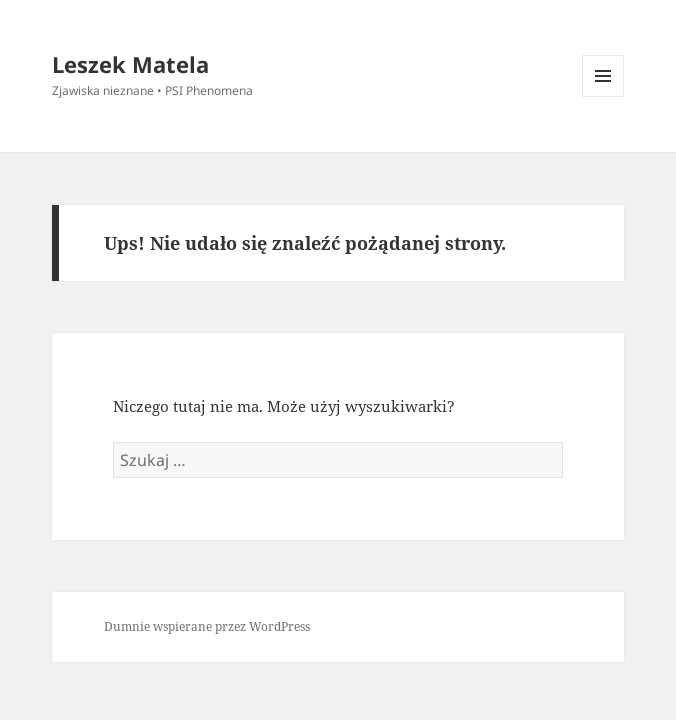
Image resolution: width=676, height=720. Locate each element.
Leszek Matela (130, 64)
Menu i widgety (603, 96)
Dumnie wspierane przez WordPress (207, 626)
